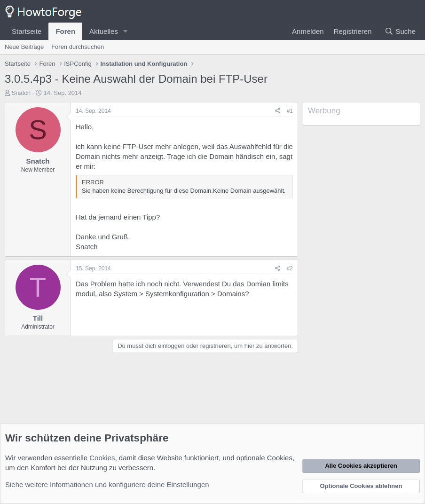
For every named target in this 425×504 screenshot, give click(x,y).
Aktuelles (104, 31)
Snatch (21, 93)
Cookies (102, 458)
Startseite (27, 31)
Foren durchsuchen (78, 47)
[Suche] (400, 31)
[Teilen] (278, 111)
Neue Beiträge (24, 47)
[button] (126, 31)
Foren (65, 31)
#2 (290, 268)
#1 (290, 111)
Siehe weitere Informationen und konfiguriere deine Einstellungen (107, 484)
